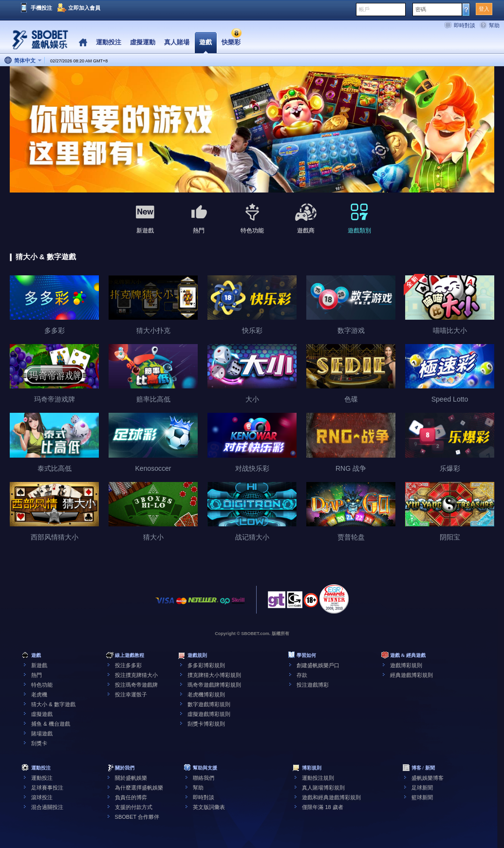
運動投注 (42, 778)
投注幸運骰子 (131, 694)
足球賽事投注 (47, 788)
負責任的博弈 (131, 797)
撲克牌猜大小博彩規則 (214, 675)
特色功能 (42, 685)
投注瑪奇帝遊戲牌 (136, 685)
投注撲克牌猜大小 (136, 675)
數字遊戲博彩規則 (209, 704)
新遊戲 (39, 665)
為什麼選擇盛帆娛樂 (139, 788)
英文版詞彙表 (209, 807)
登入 (484, 9)
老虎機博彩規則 (206, 694)
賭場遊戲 (42, 733)
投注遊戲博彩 (313, 685)
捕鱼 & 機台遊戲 (50, 724)
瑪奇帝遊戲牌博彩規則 (214, 685)
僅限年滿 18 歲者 (322, 807)
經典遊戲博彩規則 (411, 675)
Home (83, 43)
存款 (302, 675)
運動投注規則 (318, 778)
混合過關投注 (47, 807)
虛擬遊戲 (42, 714)
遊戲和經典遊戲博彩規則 (331, 797)
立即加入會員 (84, 8)
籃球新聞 (422, 797)
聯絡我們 (204, 778)
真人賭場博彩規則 (323, 788)
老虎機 (39, 694)
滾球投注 (42, 797)
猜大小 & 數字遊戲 (53, 704)
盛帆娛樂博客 (428, 778)
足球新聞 (422, 788)
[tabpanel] (252, 130)
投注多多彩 (128, 665)
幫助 (494, 25)
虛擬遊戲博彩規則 (209, 714)
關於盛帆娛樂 (131, 778)
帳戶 (364, 9)
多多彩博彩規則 (206, 665)
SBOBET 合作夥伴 (137, 817)
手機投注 (41, 8)
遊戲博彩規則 (406, 665)
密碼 (421, 9)
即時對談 (465, 25)
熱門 (37, 675)
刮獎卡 (39, 743)
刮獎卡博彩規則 (206, 724)
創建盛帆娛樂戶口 (318, 665)
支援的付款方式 (134, 807)
